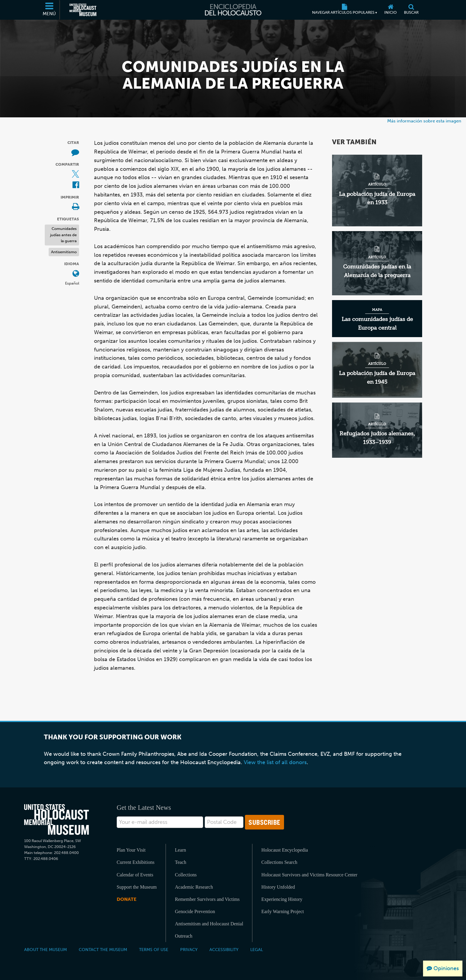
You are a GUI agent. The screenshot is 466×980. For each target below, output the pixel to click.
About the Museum (45, 950)
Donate (126, 899)
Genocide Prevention (195, 911)
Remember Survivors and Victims (207, 899)
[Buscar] (411, 10)
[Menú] (50, 10)
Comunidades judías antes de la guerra (63, 235)
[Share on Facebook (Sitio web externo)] (76, 185)
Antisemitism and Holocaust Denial (209, 924)
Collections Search (279, 862)
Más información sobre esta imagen (424, 121)
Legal (257, 950)
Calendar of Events (135, 875)
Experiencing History (282, 899)
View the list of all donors (275, 762)
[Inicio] (391, 10)
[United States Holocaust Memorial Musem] (57, 820)
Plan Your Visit (131, 850)
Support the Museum (137, 887)
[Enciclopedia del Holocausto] (233, 10)
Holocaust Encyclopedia (285, 850)
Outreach (184, 936)
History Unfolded (278, 887)
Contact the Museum (103, 950)
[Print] (75, 207)
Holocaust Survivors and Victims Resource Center (309, 875)
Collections (186, 875)
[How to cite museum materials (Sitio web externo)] (75, 153)
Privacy (189, 950)
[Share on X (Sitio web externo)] (75, 175)
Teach (180, 862)
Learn (180, 850)
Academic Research (194, 887)
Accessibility (224, 950)
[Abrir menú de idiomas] (76, 274)
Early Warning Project (283, 911)
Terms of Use (154, 950)
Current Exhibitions (136, 862)
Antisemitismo (64, 252)
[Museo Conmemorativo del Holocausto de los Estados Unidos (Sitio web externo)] (83, 10)
